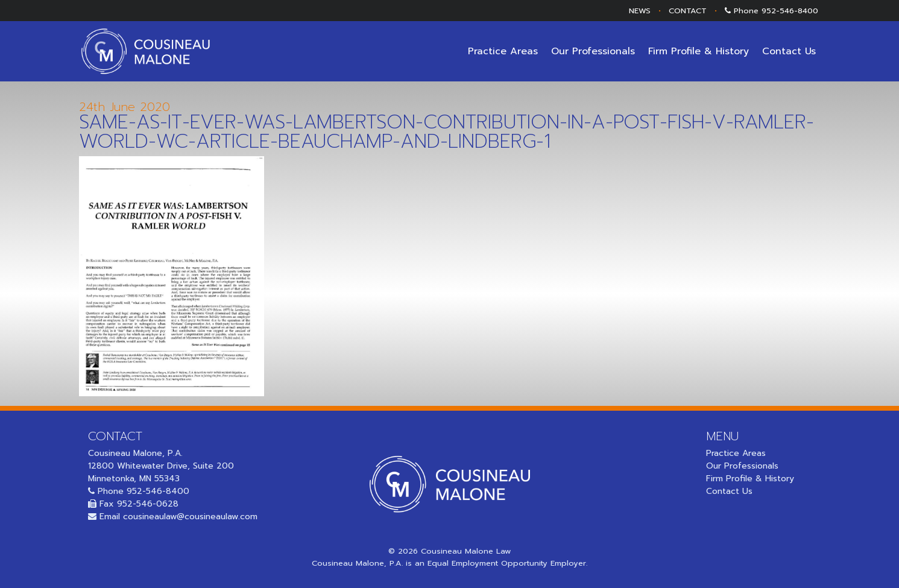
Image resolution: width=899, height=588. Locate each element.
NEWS (640, 11)
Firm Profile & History (699, 51)
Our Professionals (593, 51)
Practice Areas (503, 51)
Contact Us (789, 51)
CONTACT (688, 11)
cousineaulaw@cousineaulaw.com (190, 517)
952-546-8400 (790, 11)
